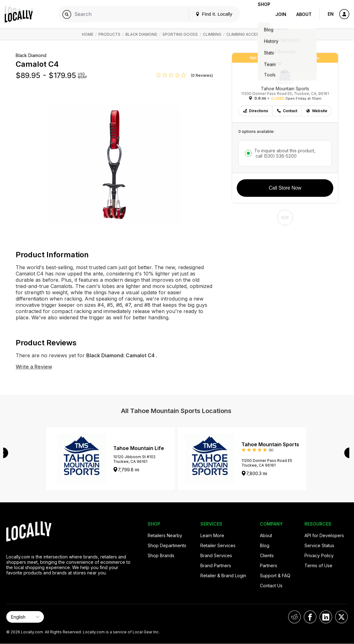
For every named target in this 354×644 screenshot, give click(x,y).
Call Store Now (285, 188)
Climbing (212, 34)
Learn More (212, 535)
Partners (269, 565)
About (304, 14)
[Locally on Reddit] (294, 617)
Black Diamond (141, 34)
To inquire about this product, (285, 153)
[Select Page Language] (25, 617)
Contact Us (271, 586)
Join (281, 14)
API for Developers (324, 535)
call (275, 156)
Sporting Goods (180, 34)
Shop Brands (161, 555)
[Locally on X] (341, 617)
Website (317, 111)
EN (331, 14)
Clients (267, 555)
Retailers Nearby (165, 535)
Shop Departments (167, 545)
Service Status (319, 545)
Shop (259, 14)
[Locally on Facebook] (310, 617)
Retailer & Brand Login (223, 576)
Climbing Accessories (249, 34)
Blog (265, 545)
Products (109, 34)
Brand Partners (216, 565)
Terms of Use (318, 565)
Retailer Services (218, 545)
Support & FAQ (275, 576)
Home (88, 34)
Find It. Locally (204, 14)
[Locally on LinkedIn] (326, 617)
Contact (287, 111)
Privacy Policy (319, 555)
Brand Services (216, 555)
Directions (255, 111)
